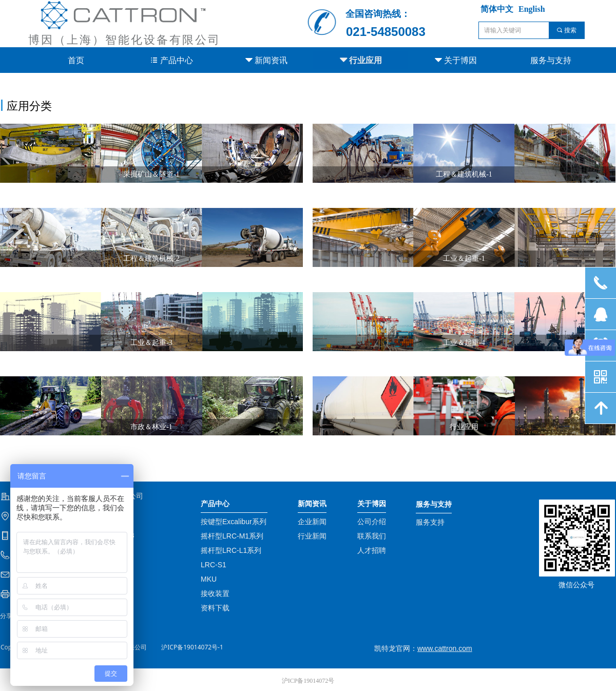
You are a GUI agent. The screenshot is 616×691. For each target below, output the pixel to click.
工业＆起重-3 (151, 343)
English (532, 9)
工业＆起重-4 (464, 343)
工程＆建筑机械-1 (464, 174)
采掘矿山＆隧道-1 (151, 174)
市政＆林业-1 (151, 427)
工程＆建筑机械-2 (151, 258)
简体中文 (497, 9)
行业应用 (464, 427)
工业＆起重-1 (464, 258)
